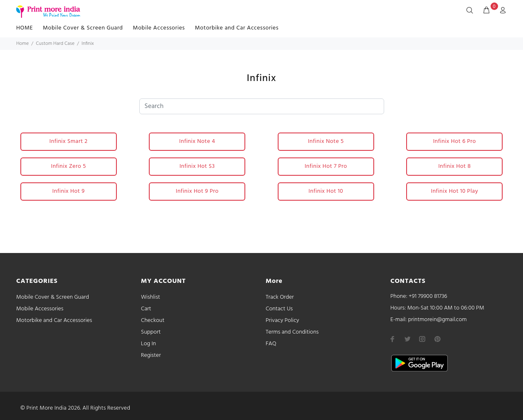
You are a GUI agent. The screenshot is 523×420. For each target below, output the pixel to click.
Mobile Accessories (159, 28)
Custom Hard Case (55, 44)
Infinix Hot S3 (197, 166)
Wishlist (150, 297)
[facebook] (392, 339)
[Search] (471, 11)
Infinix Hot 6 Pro (455, 141)
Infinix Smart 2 (69, 141)
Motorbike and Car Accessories (237, 28)
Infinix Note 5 (326, 141)
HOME (25, 28)
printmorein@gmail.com (437, 320)
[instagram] (422, 339)
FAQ (271, 344)
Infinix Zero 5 (69, 166)
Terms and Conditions (292, 332)
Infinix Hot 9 (69, 191)
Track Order (280, 297)
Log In (148, 344)
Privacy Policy (282, 321)
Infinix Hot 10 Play (455, 191)
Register (151, 355)
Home (22, 44)
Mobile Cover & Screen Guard (83, 28)
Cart (146, 309)
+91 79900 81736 (428, 296)
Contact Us (279, 309)
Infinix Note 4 (197, 141)
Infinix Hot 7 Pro (326, 166)
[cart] (486, 11)
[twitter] (407, 339)
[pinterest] (437, 339)
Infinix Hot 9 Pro (197, 191)
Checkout (153, 321)
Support (151, 332)
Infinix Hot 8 (454, 166)
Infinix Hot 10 (326, 191)
